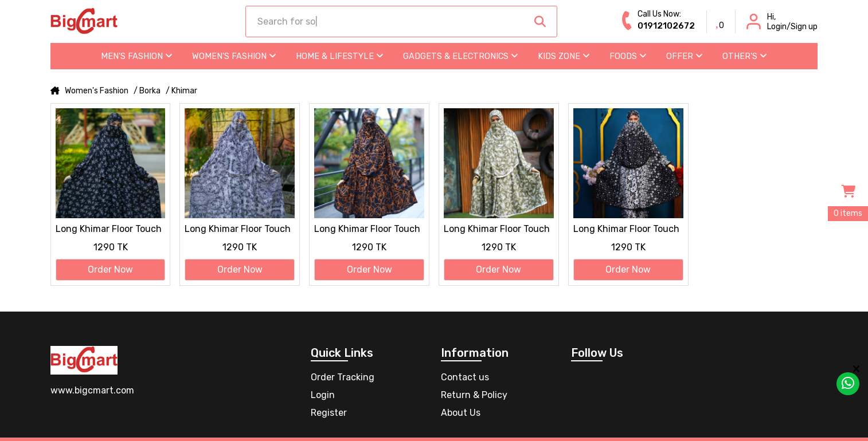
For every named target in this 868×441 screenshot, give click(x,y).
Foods (628, 56)
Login (323, 395)
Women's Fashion (234, 56)
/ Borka (147, 91)
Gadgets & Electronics (461, 56)
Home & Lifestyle (340, 56)
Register (329, 413)
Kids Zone (564, 56)
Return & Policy (474, 395)
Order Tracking (343, 377)
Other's (745, 56)
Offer (685, 56)
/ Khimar (181, 91)
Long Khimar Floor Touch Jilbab (109, 230)
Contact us (465, 377)
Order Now (110, 269)
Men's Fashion (137, 56)
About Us (461, 413)
